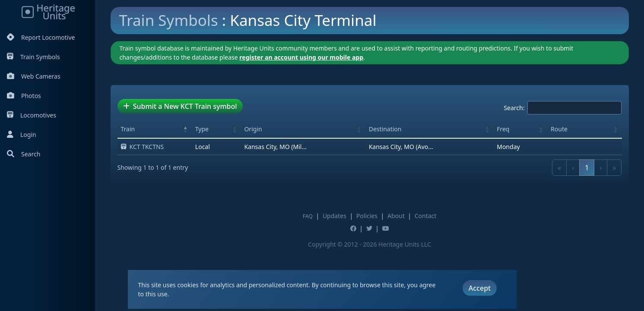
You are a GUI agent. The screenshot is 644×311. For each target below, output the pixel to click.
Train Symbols (33, 57)
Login (22, 135)
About (396, 216)
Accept (480, 288)
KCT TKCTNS (143, 147)
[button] (186, 129)
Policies (367, 216)
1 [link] (587, 168)
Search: (514, 108)
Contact (426, 216)
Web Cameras (34, 76)
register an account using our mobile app (301, 57)
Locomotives (32, 115)
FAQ (308, 216)
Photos (24, 96)
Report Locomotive (41, 37)
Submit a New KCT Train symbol (180, 106)
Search (24, 154)
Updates (335, 216)
